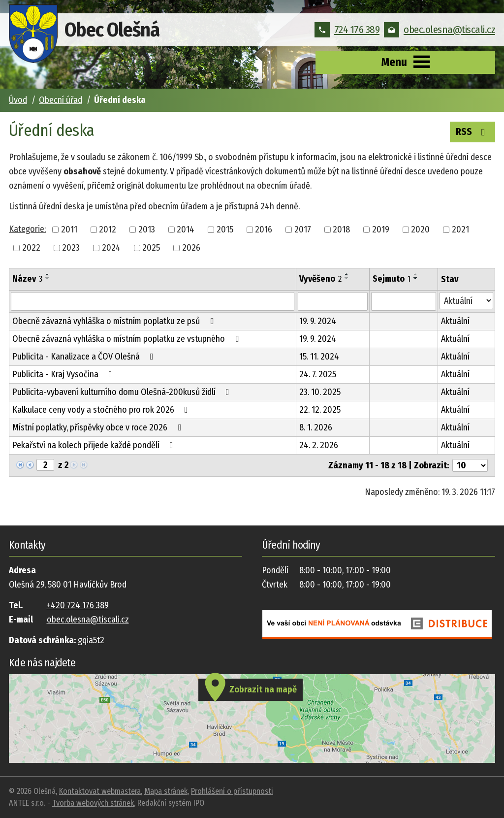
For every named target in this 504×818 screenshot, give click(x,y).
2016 (264, 229)
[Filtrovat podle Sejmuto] (403, 301)
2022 (31, 248)
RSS (472, 131)
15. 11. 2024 (319, 357)
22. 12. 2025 (320, 410)
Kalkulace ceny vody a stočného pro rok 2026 (102, 410)
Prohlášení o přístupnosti (232, 791)
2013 (147, 229)
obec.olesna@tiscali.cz (440, 30)
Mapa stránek (166, 791)
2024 (111, 248)
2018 (341, 229)
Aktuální (455, 321)
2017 (303, 229)
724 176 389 (347, 30)
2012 (108, 229)
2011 (69, 229)
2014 (186, 229)
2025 (151, 248)
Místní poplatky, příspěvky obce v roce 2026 (99, 427)
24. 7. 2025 (318, 374)
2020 (420, 229)
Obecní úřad (61, 100)
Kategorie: (27, 229)
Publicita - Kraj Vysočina (64, 374)
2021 (460, 229)
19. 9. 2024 (318, 321)
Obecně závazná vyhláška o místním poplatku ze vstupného (127, 339)
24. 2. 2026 (319, 445)
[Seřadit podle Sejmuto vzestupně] (416, 274)
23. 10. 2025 (320, 392)
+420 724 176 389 (78, 605)
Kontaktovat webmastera (100, 791)
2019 (381, 229)
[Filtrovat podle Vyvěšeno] (333, 301)
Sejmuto (392, 279)
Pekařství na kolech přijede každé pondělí (95, 445)
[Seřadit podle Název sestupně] (48, 278)
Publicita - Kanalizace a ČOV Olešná (85, 357)
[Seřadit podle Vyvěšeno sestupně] (347, 278)
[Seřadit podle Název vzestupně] (48, 274)
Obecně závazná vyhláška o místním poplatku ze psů (115, 321)
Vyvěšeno (320, 279)
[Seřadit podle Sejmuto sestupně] (416, 278)
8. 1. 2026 (316, 427)
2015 (225, 229)
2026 (191, 248)
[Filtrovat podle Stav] (467, 301)
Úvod (18, 100)
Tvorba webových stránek (93, 803)
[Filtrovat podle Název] (153, 301)
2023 (71, 248)
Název (27, 279)
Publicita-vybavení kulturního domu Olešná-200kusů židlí (123, 392)
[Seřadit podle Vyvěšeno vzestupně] (347, 274)
